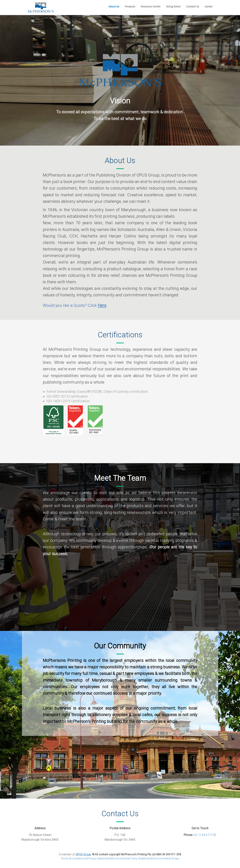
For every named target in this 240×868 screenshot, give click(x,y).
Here (102, 305)
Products (130, 7)
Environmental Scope (166, 858)
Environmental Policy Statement (131, 858)
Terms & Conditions (73, 858)
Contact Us (193, 7)
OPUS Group (83, 854)
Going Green (173, 7)
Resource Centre (151, 7)
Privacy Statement (98, 858)
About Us (114, 7)
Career (209, 7)
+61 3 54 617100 (205, 835)
